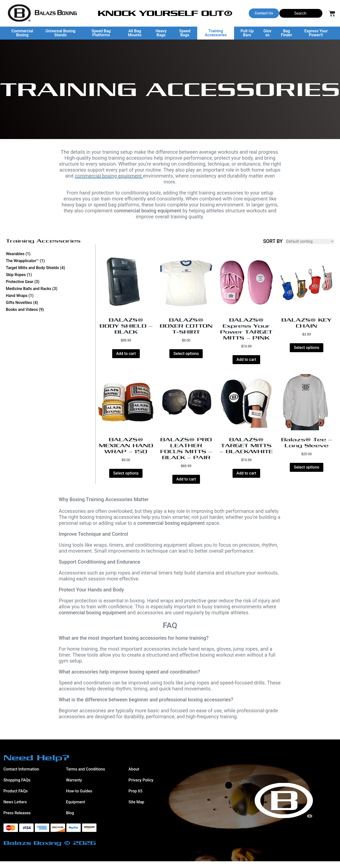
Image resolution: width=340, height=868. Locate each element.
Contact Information (21, 776)
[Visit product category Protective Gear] (51, 282)
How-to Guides (79, 797)
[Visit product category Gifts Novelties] (51, 303)
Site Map (136, 808)
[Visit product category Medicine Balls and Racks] (51, 289)
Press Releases (17, 819)
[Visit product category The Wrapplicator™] (51, 261)
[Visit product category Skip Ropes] (51, 275)
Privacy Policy (141, 787)
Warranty (74, 787)
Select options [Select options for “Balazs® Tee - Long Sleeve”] (306, 474)
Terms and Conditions (85, 776)
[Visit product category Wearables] (51, 254)
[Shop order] (310, 241)
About (134, 776)
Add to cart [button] (126, 357)
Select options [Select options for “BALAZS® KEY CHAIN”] (306, 351)
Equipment (75, 808)
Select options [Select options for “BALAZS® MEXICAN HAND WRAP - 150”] (126, 480)
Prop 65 (136, 797)
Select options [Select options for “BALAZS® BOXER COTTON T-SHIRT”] (186, 357)
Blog (70, 819)
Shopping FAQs (17, 787)
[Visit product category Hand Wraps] (51, 296)
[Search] (301, 13)
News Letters (15, 808)
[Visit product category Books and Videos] (51, 310)
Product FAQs (16, 797)
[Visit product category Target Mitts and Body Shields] (51, 268)
